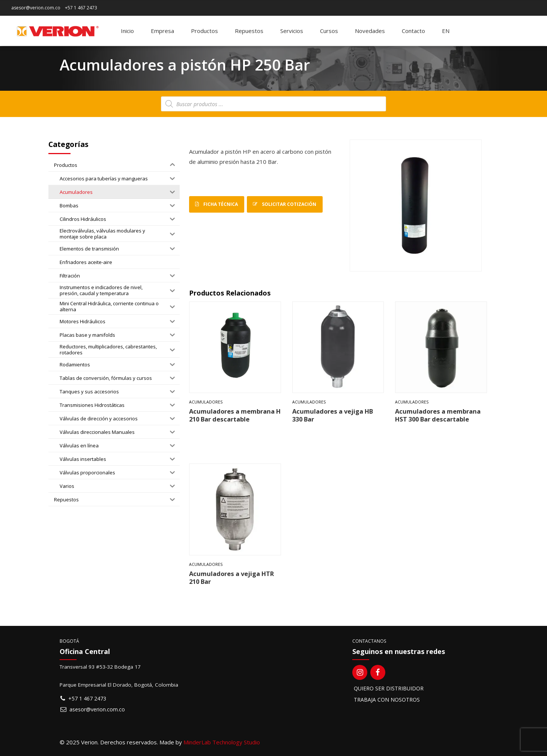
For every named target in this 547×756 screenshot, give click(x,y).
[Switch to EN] (446, 31)
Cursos (329, 31)
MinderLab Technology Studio (222, 742)
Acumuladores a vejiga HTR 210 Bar (231, 577)
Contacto (413, 31)
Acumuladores (206, 402)
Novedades (370, 31)
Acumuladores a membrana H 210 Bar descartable (235, 415)
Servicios (292, 31)
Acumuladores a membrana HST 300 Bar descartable (438, 415)
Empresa (162, 31)
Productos (204, 31)
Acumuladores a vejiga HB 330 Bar (333, 415)
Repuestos (249, 31)
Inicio (127, 31)
